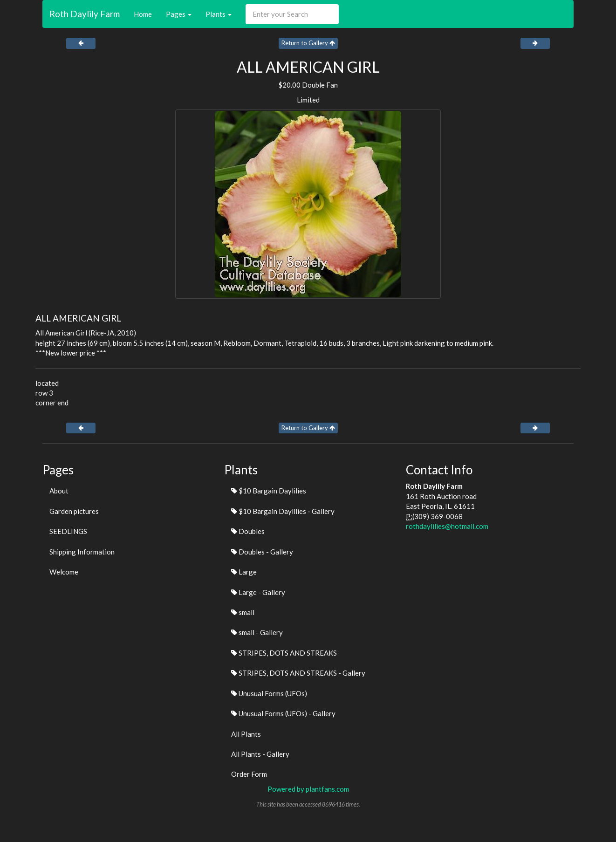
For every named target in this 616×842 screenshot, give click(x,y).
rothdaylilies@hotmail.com (447, 526)
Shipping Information (82, 552)
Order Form (249, 774)
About (59, 491)
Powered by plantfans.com (308, 789)
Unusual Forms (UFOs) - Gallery (283, 713)
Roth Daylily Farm (85, 14)
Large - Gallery (258, 592)
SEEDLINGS (68, 531)
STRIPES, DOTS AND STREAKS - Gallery (298, 673)
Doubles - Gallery (262, 552)
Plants (219, 14)
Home (143, 14)
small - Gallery (257, 632)
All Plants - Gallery (260, 754)
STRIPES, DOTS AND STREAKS (284, 653)
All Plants (246, 734)
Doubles (248, 531)
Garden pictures (74, 511)
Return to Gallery (308, 43)
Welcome (64, 572)
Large (244, 572)
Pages (179, 14)
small (243, 612)
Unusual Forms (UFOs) (269, 693)
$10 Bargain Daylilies (269, 491)
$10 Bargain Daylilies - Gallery (283, 511)
